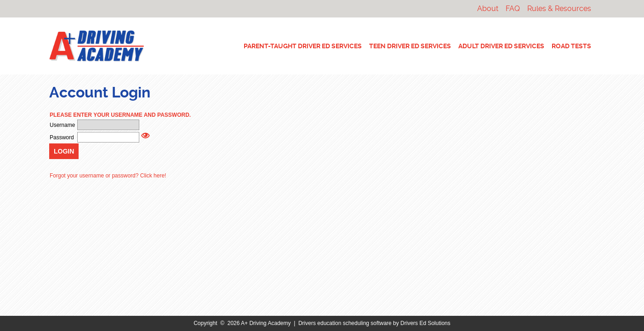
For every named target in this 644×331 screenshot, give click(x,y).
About (488, 9)
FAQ (513, 9)
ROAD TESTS (571, 46)
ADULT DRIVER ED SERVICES (501, 46)
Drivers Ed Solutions (425, 323)
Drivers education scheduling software (345, 323)
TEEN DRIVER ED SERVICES (410, 46)
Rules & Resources (559, 9)
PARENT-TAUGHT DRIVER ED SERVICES (303, 46)
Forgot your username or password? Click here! (108, 176)
